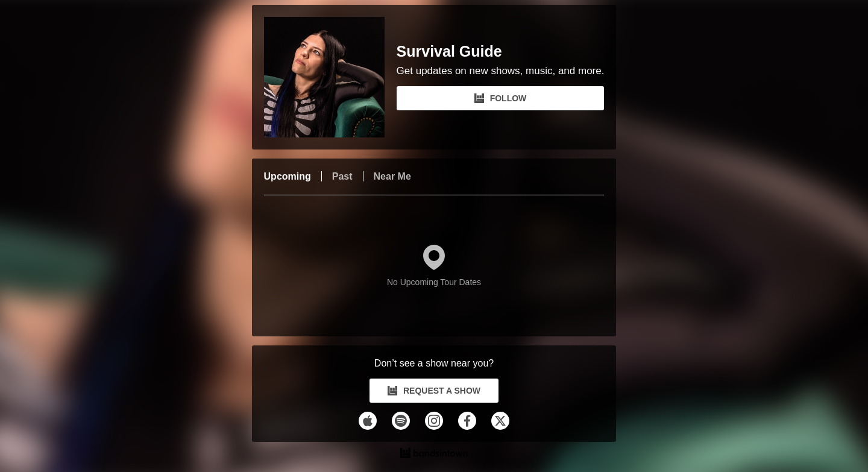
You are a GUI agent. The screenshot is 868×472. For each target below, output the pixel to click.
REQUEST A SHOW (434, 391)
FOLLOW (501, 98)
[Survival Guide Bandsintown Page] (330, 77)
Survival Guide (449, 52)
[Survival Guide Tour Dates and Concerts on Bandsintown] (434, 455)
